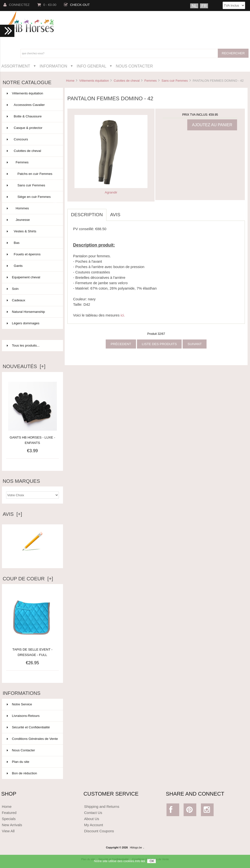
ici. (123, 315)
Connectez (17, 5)
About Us (92, 819)
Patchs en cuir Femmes (32, 176)
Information (53, 66)
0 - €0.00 (47, 5)
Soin (32, 289)
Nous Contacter (134, 66)
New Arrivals (12, 825)
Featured (9, 813)
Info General (91, 66)
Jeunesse (32, 220)
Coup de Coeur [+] (28, 579)
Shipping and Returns (102, 806)
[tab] (128, 212)
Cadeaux (32, 300)
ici (143, 861)
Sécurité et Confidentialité (28, 727)
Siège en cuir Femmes (32, 199)
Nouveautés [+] (24, 366)
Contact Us (93, 813)
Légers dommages (32, 323)
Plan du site (18, 762)
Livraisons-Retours (23, 716)
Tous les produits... (23, 345)
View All (8, 831)
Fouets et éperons (32, 254)
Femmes (151, 81)
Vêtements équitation (94, 81)
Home (70, 81)
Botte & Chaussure (32, 116)
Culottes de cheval (127, 81)
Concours (32, 139)
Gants (32, 266)
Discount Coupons (99, 831)
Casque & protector (32, 128)
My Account (94, 825)
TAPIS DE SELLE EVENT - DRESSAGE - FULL (32, 649)
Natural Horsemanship (32, 312)
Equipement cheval (32, 277)
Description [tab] (87, 215)
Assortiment (16, 66)
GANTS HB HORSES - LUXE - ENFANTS (32, 440)
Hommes (32, 208)
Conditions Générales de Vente (32, 739)
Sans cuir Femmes (175, 81)
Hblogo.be (136, 847)
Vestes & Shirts (32, 231)
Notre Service (19, 704)
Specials (9, 819)
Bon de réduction (22, 773)
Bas (32, 243)
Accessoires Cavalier (32, 105)
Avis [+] (12, 514)
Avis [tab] (115, 215)
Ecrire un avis (32, 558)
